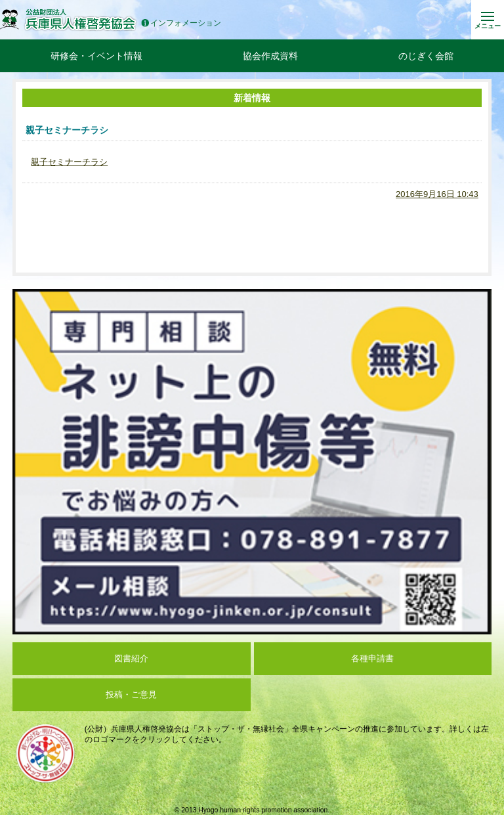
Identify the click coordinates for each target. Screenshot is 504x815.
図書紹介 (131, 658)
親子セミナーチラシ (69, 162)
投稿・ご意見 (131, 694)
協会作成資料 (270, 56)
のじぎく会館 (426, 56)
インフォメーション (181, 23)
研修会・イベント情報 (96, 56)
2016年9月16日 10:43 (437, 194)
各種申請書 (372, 658)
